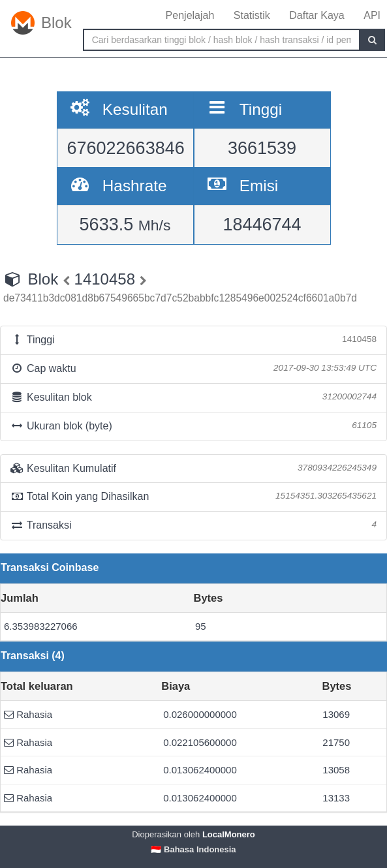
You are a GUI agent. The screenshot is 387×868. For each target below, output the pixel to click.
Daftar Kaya (317, 15)
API (372, 15)
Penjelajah (190, 15)
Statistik (252, 15)
